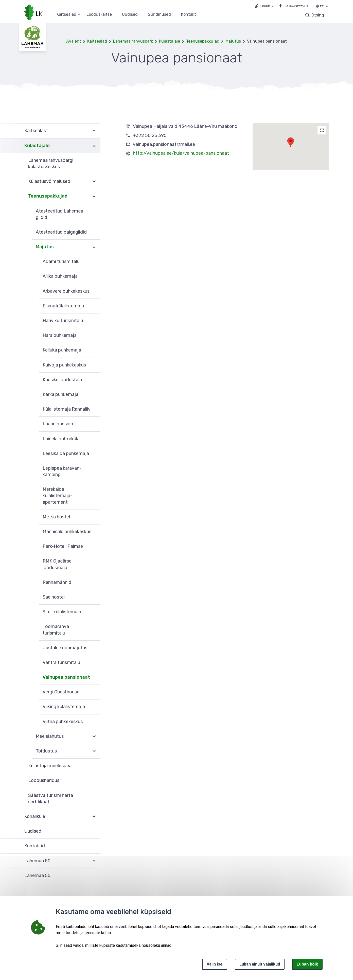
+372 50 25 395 (150, 135)
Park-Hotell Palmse (63, 546)
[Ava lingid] (264, 6)
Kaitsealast (36, 131)
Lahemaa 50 (37, 861)
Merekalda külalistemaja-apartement (57, 496)
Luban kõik (307, 964)
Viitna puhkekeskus (63, 722)
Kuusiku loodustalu (62, 380)
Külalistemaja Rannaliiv (67, 409)
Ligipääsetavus (296, 6)
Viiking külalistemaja (64, 707)
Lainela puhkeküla (61, 439)
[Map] (322, 130)
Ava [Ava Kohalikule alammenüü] (94, 817)
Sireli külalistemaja (62, 612)
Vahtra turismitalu (61, 662)
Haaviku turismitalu (63, 321)
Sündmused (159, 15)
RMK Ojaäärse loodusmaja (57, 564)
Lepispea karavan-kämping (62, 471)
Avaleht (74, 41)
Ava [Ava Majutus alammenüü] (94, 247)
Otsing (318, 15)
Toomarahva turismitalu (56, 630)
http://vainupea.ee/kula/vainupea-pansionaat (181, 153)
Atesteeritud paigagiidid (61, 232)
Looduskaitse (99, 15)
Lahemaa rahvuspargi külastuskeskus (51, 163)
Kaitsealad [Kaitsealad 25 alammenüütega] (66, 15)
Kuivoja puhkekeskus (64, 365)
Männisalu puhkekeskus (67, 532)
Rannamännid (57, 582)
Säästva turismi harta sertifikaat (51, 799)
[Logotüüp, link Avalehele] (33, 13)
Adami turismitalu (61, 261)
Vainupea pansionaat (66, 677)
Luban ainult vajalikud (260, 964)
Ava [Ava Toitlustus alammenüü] (94, 751)
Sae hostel (54, 597)
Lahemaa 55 (37, 876)
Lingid (265, 6)
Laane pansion (58, 424)
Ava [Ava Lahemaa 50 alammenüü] (94, 861)
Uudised (130, 15)
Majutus (233, 41)
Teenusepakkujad (203, 41)
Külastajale (170, 41)
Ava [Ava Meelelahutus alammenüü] (94, 737)
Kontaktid (35, 846)
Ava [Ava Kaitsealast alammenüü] (94, 131)
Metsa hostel (56, 517)
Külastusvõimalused (49, 181)
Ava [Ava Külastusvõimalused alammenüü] (94, 182)
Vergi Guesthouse (61, 692)
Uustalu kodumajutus (65, 648)
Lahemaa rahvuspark (133, 41)
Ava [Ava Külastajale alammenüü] (94, 146)
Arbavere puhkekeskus (66, 291)
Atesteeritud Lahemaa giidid (59, 214)
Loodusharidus (44, 780)
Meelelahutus (50, 736)
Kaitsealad (97, 41)
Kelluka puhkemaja (62, 350)
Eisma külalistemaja (63, 306)
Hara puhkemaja (60, 335)
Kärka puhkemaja (60, 394)
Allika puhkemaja (60, 276)
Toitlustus (46, 751)
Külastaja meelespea (50, 766)
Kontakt (189, 15)
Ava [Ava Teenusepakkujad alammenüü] (94, 196)
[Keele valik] (327, 7)
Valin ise (215, 964)
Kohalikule (35, 816)
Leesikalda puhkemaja (66, 453)
